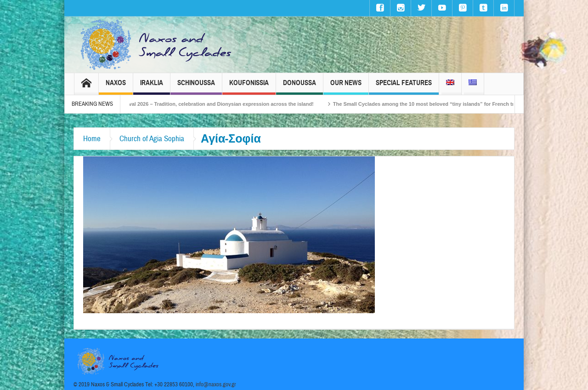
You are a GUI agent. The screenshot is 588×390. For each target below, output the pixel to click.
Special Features (404, 87)
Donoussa (300, 87)
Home (92, 139)
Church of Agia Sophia (152, 139)
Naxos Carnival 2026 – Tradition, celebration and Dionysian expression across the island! (215, 104)
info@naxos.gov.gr (216, 384)
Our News (346, 87)
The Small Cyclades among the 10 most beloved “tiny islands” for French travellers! (443, 104)
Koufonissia (249, 87)
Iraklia (152, 87)
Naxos (116, 87)
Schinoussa (196, 87)
